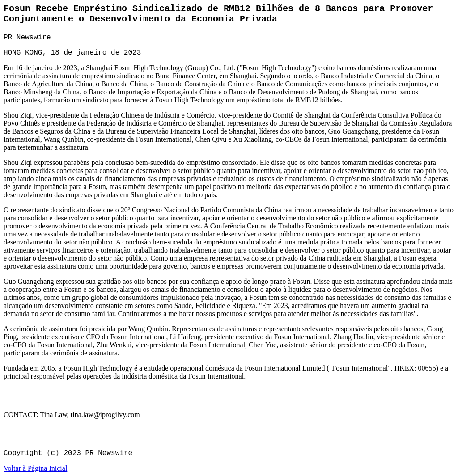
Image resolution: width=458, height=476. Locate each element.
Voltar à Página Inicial (35, 468)
